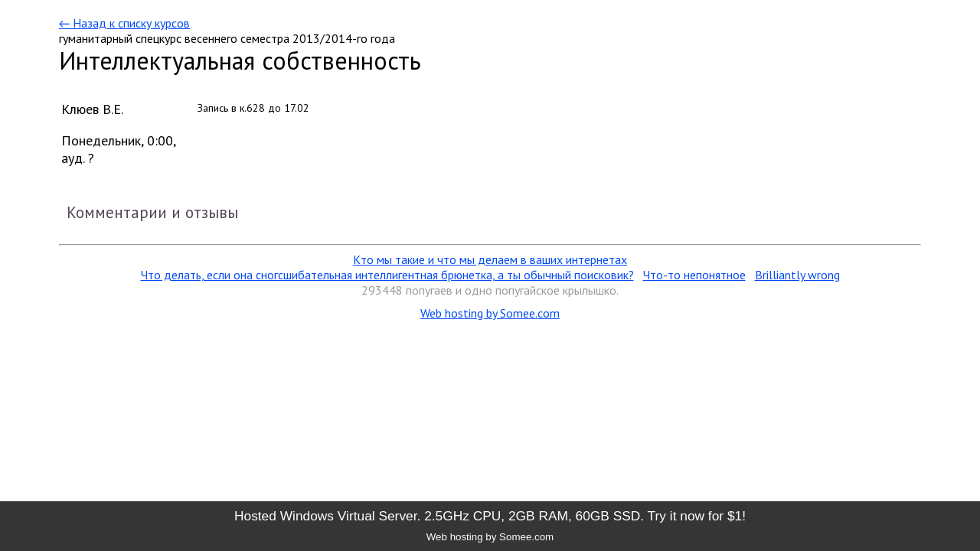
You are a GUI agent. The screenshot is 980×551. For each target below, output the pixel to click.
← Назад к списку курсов (124, 23)
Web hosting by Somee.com (490, 313)
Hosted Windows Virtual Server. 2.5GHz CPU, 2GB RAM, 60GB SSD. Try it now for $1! (490, 516)
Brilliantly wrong (797, 275)
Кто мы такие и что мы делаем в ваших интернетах (490, 259)
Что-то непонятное (694, 275)
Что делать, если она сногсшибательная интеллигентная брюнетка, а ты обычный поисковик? (387, 275)
